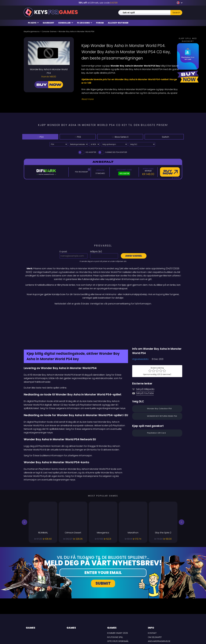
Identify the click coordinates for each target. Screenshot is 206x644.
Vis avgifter (87, 152)
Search (176, 13)
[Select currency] (95, 144)
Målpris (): (96, 252)
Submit (103, 554)
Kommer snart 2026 (118, 604)
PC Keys (33, 23)
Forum (100, 23)
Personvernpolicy (158, 620)
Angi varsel (134, 256)
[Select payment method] (78, 144)
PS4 (39, 137)
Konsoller (66, 23)
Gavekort (48, 23)
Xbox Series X (117, 137)
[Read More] (130, 99)
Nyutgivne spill (115, 608)
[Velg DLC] (142, 144)
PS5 (73, 137)
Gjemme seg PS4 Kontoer (112, 152)
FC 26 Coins (85, 23)
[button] (24, 493)
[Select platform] (58, 144)
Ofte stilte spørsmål (118, 612)
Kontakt (152, 604)
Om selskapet (155, 608)
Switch (164, 137)
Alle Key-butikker (118, 23)
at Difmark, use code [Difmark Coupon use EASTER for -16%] (98, 3)
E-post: (63, 252)
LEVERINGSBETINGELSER (159, 616)
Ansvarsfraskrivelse (159, 612)
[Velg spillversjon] (114, 144)
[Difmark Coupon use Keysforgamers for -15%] (103, 311)
